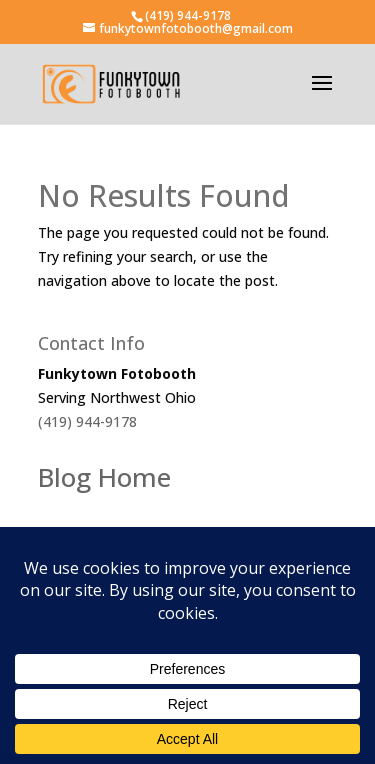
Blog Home (104, 477)
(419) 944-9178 (188, 15)
